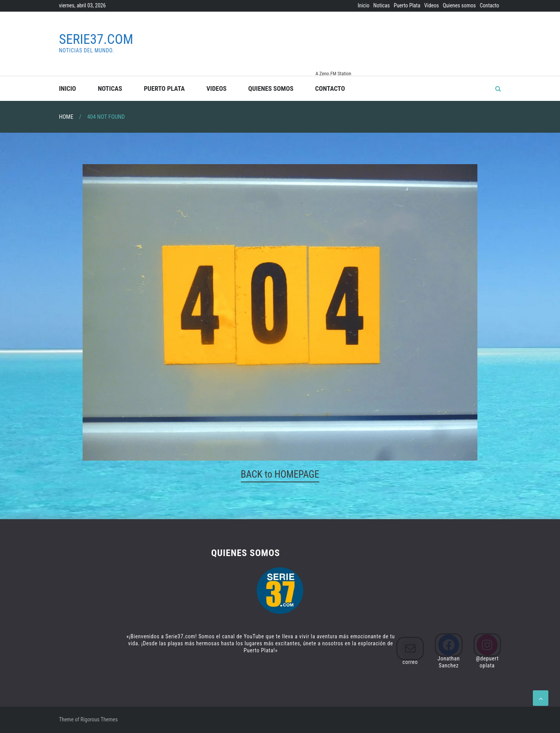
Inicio (363, 5)
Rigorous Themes (99, 719)
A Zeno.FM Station (333, 74)
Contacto (489, 5)
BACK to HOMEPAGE (280, 474)
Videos (432, 5)
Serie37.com (96, 39)
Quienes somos (459, 5)
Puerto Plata (407, 5)
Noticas (382, 5)
